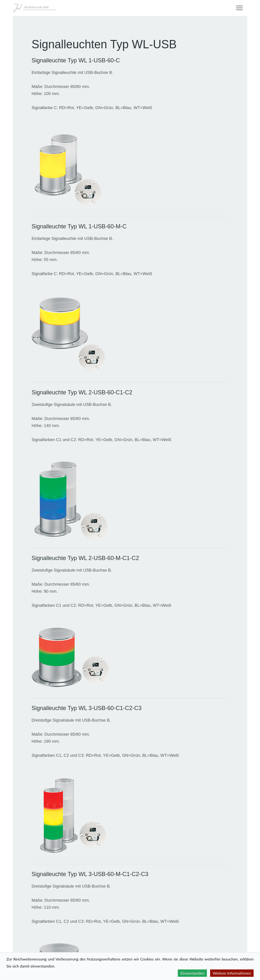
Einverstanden (192, 973)
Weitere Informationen (232, 973)
